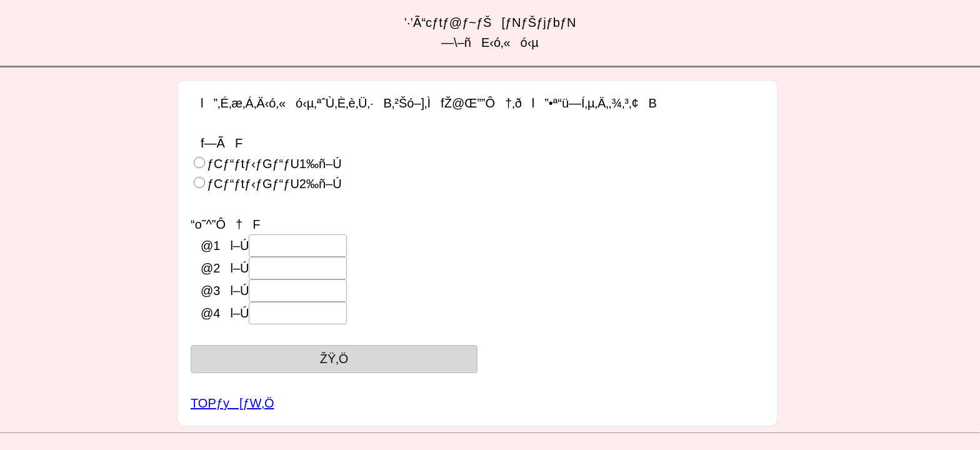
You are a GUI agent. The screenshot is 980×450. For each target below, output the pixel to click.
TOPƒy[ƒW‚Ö (232, 403)
